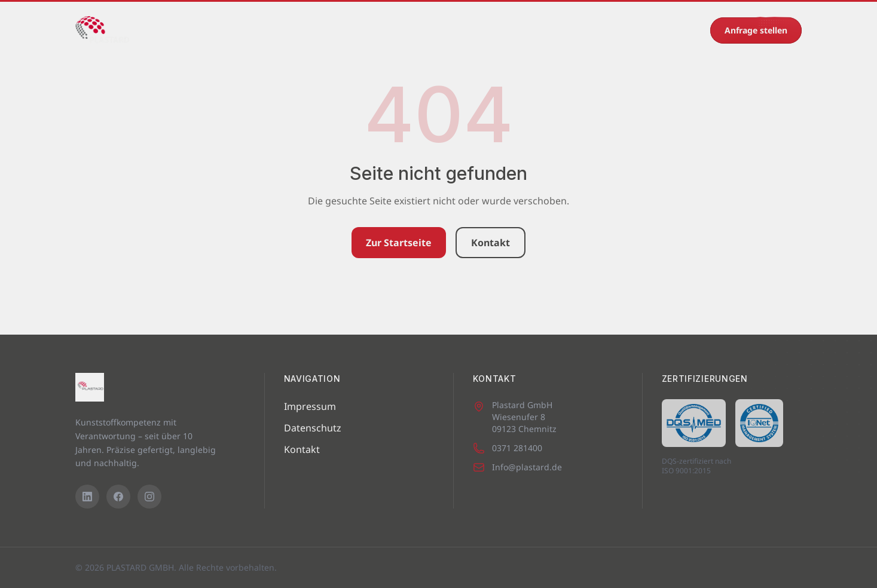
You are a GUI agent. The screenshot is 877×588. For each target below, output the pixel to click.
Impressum (310, 406)
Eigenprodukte (405, 30)
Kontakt (589, 30)
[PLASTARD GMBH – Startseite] (103, 30)
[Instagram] (149, 497)
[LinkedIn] (87, 497)
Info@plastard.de (517, 467)
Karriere (474, 30)
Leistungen (330, 30)
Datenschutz (313, 428)
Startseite (180, 30)
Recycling (531, 30)
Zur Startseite (399, 243)
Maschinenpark (253, 30)
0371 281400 (668, 30)
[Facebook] (118, 497)
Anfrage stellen (756, 30)
